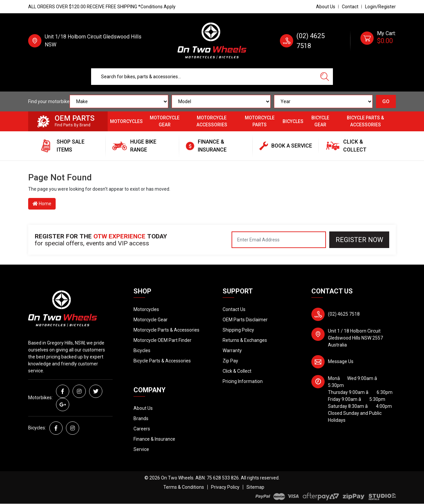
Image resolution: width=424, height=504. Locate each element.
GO (386, 101)
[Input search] (204, 77)
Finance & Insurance (154, 439)
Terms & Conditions (184, 487)
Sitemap (255, 487)
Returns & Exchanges (245, 340)
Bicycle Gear (320, 121)
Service (141, 449)
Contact (350, 7)
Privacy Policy (225, 487)
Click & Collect (237, 371)
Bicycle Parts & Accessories (365, 121)
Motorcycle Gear (165, 121)
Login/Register (380, 7)
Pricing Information (243, 381)
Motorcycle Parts (260, 121)
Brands (141, 418)
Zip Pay (230, 361)
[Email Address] (279, 240)
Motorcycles (126, 121)
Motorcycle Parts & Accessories (166, 330)
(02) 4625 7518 (344, 314)
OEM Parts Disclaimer (245, 320)
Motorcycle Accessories (212, 121)
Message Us (341, 361)
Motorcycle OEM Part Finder (162, 340)
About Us (326, 7)
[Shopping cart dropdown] (378, 41)
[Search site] (325, 77)
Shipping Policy (238, 330)
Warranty (232, 350)
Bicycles (293, 121)
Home (42, 204)
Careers (142, 429)
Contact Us (234, 309)
